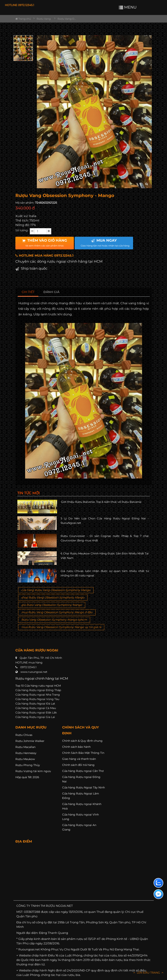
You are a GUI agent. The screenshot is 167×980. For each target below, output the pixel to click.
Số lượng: (22, 230)
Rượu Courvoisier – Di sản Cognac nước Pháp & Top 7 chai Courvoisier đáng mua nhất (105, 538)
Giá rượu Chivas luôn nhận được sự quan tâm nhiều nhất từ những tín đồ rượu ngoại (105, 573)
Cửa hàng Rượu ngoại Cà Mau (36, 708)
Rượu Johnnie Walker (30, 741)
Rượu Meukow (25, 759)
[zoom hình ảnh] (147, 184)
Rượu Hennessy (26, 753)
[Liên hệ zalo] (158, 883)
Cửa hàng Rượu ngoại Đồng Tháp (38, 690)
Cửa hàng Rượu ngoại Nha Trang (38, 695)
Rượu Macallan (25, 747)
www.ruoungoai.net (34, 672)
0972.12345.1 (28, 667)
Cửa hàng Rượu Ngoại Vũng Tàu (37, 699)
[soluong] (41, 231)
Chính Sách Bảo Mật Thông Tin (83, 753)
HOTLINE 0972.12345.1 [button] (19, 5)
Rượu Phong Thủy (28, 765)
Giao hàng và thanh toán (79, 759)
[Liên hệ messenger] (158, 894)
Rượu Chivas (24, 735)
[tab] (28, 292)
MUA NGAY (105, 243)
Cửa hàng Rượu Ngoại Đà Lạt (35, 704)
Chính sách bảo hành (76, 747)
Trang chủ (23, 19)
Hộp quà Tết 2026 (27, 777)
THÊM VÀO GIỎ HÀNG (45, 243)
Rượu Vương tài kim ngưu (33, 771)
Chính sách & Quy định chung (82, 741)
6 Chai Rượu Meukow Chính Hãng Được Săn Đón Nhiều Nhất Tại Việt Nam (105, 556)
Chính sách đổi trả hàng (78, 765)
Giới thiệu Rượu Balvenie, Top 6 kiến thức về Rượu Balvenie (101, 502)
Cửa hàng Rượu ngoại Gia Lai (35, 717)
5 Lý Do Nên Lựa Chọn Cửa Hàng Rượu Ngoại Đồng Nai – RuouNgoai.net (105, 521)
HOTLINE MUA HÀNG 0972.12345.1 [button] (44, 256)
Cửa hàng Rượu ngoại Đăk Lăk (36, 713)
